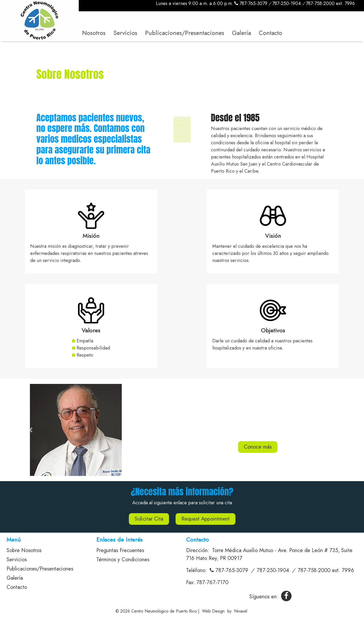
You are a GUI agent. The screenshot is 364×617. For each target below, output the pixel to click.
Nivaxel (241, 611)
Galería (241, 33)
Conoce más (258, 447)
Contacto (270, 33)
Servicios (125, 33)
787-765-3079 (251, 3)
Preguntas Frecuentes (120, 550)
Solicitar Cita (149, 519)
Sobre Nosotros (24, 550)
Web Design (213, 611)
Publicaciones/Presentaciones (185, 33)
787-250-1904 (287, 3)
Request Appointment (205, 519)
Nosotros (94, 33)
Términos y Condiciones (123, 560)
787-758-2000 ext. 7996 (330, 3)
